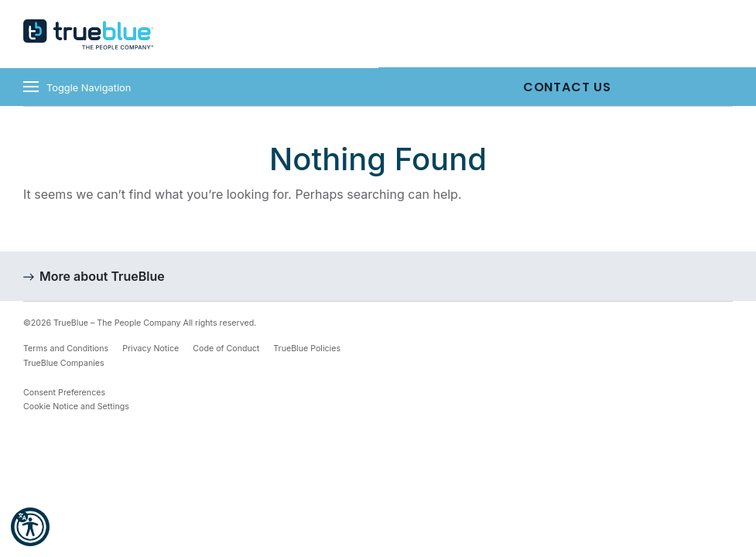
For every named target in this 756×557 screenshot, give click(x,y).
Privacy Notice (151, 349)
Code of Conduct (226, 349)
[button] (30, 527)
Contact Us (567, 87)
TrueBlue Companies (64, 363)
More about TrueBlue (102, 276)
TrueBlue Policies (307, 349)
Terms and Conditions (66, 349)
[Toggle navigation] (189, 87)
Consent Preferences (64, 393)
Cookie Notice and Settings (76, 407)
